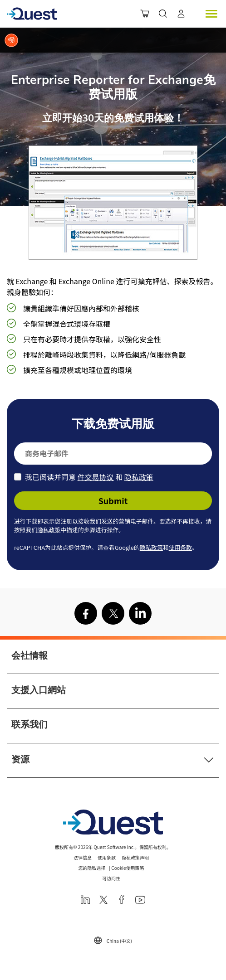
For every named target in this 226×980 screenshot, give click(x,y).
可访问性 (111, 878)
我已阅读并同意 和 (89, 477)
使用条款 (180, 547)
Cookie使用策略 (128, 868)
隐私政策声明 (135, 857)
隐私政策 (139, 477)
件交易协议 (96, 477)
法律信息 (83, 857)
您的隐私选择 (92, 868)
